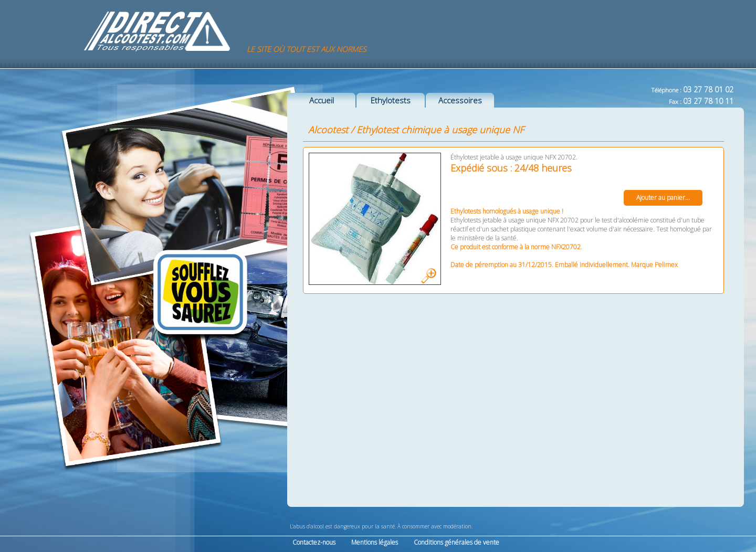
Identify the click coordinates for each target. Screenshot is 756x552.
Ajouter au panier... (663, 198)
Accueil (322, 100)
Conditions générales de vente (456, 542)
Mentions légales (375, 542)
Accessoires (460, 100)
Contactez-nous (314, 542)
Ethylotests (391, 100)
